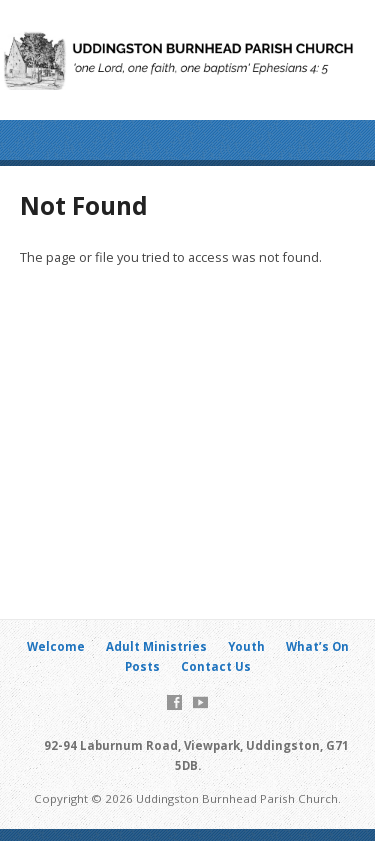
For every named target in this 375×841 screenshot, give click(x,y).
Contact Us (216, 666)
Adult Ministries (156, 646)
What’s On (317, 646)
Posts (142, 666)
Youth (246, 646)
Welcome (56, 646)
